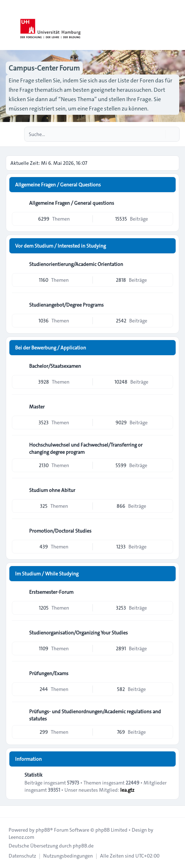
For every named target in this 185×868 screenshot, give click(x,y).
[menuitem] (22, 856)
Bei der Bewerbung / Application (51, 348)
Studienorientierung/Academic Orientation (76, 264)
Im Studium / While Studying (47, 574)
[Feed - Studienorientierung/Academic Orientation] (167, 264)
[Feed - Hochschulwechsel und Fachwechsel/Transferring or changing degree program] (167, 447)
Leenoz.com (21, 837)
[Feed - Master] (167, 407)
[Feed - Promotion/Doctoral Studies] (167, 531)
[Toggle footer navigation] (9, 812)
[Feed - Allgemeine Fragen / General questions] (167, 203)
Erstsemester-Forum (51, 592)
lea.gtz (127, 790)
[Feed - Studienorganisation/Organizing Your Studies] (167, 633)
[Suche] (159, 134)
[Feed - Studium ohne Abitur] (167, 490)
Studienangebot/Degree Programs (66, 305)
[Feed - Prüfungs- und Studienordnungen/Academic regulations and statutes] (167, 714)
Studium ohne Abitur (52, 490)
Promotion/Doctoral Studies (60, 531)
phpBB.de (83, 846)
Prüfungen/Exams (49, 673)
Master (37, 407)
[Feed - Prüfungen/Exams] (167, 673)
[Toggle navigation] (176, 25)
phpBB (43, 830)
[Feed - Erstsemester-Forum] (167, 592)
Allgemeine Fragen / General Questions (58, 185)
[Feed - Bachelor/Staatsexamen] (167, 366)
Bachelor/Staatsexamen (55, 366)
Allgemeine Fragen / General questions (72, 203)
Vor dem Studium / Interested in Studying (60, 246)
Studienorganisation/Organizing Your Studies (78, 633)
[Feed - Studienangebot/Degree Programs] (167, 305)
